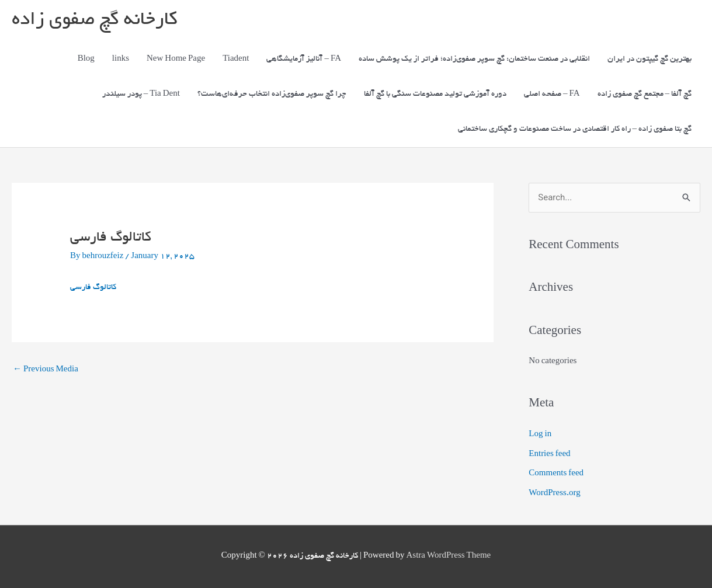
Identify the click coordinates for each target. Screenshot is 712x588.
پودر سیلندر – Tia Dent (141, 94)
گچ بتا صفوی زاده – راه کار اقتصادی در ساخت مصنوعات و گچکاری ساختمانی (575, 129)
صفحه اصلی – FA (552, 94)
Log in (540, 435)
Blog (86, 59)
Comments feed (556, 474)
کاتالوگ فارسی (93, 288)
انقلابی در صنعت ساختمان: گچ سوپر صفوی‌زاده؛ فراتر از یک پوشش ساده (474, 59)
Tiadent (236, 59)
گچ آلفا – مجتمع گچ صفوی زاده (645, 94)
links (121, 59)
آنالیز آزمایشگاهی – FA (304, 59)
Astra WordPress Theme (448, 556)
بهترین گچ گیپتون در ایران (650, 59)
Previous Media (46, 370)
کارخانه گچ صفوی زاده (94, 21)
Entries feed (549, 455)
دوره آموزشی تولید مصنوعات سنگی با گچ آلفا (435, 94)
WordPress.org (554, 494)
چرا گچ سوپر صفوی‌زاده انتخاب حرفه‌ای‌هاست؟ (272, 94)
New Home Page (176, 59)
